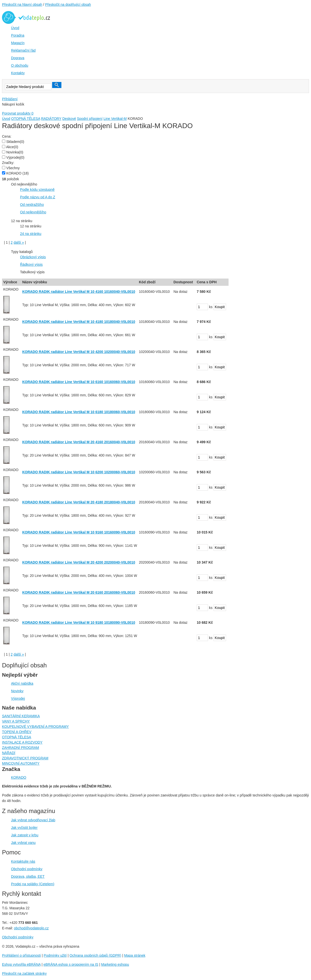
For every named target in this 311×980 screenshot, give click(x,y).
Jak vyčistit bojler (24, 828)
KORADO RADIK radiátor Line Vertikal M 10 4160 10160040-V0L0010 (79, 292)
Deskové (69, 119)
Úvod (6, 119)
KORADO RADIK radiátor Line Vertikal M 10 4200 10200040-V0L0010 (79, 352)
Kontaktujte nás (23, 861)
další (19, 242)
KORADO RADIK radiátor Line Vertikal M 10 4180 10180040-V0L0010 (79, 322)
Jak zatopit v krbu (25, 835)
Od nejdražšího (32, 205)
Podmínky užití (55, 955)
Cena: (7, 136)
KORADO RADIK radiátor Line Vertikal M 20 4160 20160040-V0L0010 (79, 442)
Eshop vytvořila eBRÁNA (21, 964)
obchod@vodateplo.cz (31, 928)
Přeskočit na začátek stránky (24, 973)
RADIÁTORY (51, 119)
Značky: (8, 163)
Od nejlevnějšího (33, 212)
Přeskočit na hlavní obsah (22, 5)
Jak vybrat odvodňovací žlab (33, 820)
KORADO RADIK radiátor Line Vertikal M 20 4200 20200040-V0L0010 (79, 562)
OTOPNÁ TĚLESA (26, 119)
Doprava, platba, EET (28, 876)
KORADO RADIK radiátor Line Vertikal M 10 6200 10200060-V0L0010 (79, 472)
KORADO (17, 173)
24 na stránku (31, 234)
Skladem (15, 142)
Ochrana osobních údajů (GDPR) (95, 955)
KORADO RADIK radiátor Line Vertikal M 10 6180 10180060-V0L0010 (79, 412)
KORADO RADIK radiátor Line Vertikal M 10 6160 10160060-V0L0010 (79, 382)
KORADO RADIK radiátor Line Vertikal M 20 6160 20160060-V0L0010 (79, 592)
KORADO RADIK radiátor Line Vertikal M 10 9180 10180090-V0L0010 (79, 622)
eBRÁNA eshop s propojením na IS (71, 964)
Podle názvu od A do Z (38, 197)
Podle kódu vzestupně (37, 190)
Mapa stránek (135, 955)
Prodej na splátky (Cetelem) (33, 884)
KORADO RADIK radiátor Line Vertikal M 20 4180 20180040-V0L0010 (79, 502)
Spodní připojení (90, 119)
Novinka (15, 152)
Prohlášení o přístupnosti (21, 955)
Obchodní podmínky (27, 869)
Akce (12, 147)
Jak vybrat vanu (23, 843)
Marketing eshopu (115, 964)
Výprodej (15, 157)
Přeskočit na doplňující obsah (68, 5)
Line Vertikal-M (115, 119)
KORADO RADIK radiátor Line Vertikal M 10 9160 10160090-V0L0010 (79, 532)
